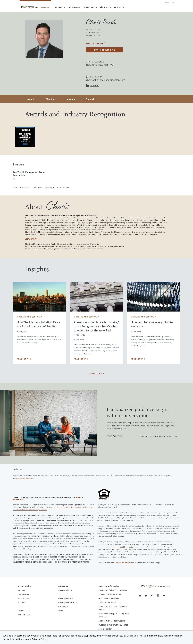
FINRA (122, 547)
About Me (51, 99)
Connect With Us (65, 590)
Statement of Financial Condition (113, 590)
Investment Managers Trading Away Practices (114, 615)
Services (60, 7)
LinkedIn (93, 86)
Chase (61, 611)
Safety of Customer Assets (110, 594)
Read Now (23, 359)
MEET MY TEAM (95, 43)
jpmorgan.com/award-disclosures (24, 478)
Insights (71, 99)
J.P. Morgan (63, 607)
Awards (31, 99)
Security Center (105, 629)
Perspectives (90, 7)
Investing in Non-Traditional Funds (113, 625)
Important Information (125, 563)
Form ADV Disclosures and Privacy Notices (114, 608)
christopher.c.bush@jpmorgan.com (106, 80)
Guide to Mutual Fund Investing (112, 621)
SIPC (131, 547)
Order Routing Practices (109, 599)
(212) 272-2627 (115, 436)
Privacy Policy (40, 639)
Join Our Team (24, 615)
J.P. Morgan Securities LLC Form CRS (68, 507)
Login (173, 3)
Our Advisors (23, 594)
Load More (95, 373)
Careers (166, 3)
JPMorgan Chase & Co (68, 603)
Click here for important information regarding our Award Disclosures (42, 188)
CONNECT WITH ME (105, 50)
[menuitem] (74, 7)
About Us (106, 7)
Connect (90, 99)
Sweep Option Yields (107, 603)
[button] (189, 637)
